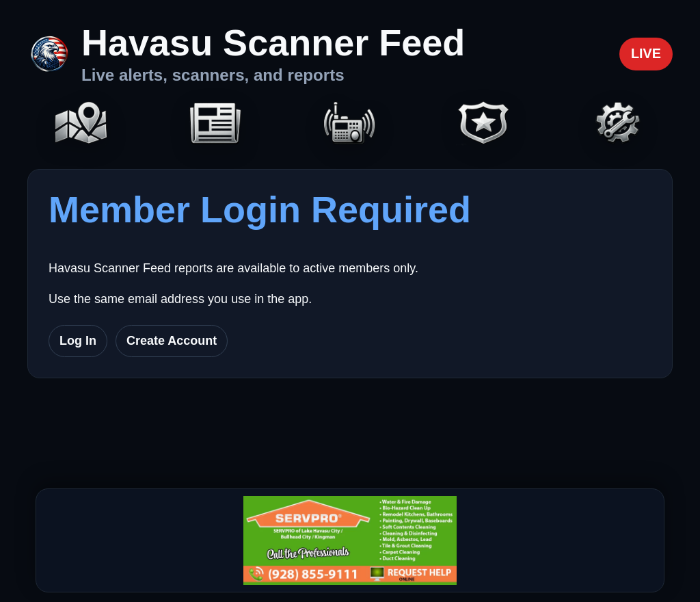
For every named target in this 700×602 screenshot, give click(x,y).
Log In (78, 341)
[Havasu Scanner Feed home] (246, 54)
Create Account (172, 341)
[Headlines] (215, 124)
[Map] (81, 124)
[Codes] (484, 124)
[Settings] (619, 124)
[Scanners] (350, 124)
